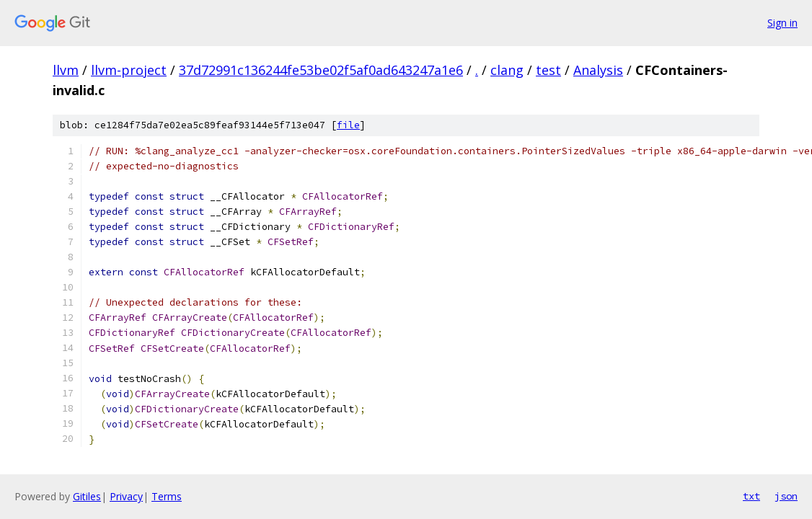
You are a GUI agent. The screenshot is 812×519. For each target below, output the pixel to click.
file (348, 125)
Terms (167, 496)
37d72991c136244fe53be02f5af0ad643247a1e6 (321, 70)
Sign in (782, 23)
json (786, 496)
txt (751, 496)
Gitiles (87, 496)
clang (507, 70)
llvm (66, 70)
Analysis (598, 70)
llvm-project (129, 70)
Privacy (126, 496)
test (548, 70)
